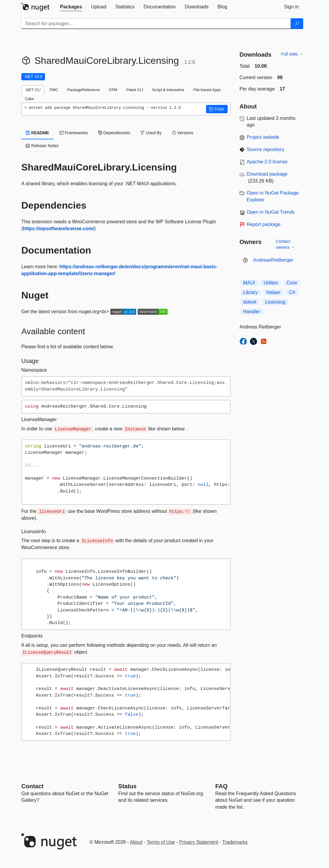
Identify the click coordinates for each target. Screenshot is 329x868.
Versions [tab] (183, 133)
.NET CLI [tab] (33, 90)
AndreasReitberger (273, 260)
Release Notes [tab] (42, 146)
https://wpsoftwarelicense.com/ (58, 229)
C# (292, 292)
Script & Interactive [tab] (168, 90)
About (136, 842)
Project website (263, 137)
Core (292, 283)
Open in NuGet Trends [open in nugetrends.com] (271, 212)
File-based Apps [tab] (207, 90)
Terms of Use (161, 842)
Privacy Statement (199, 842)
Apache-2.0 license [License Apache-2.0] (267, 162)
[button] (217, 109)
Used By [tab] (151, 133)
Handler (252, 312)
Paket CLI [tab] (135, 90)
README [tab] (37, 133)
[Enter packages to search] (156, 24)
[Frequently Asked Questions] (221, 786)
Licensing (275, 302)
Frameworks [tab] (74, 133)
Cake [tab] (29, 99)
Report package (264, 224)
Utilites (271, 283)
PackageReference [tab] (84, 90)
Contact (32, 786)
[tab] (71, 7)
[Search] (297, 24)
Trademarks (235, 842)
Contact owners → (285, 244)
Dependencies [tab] (114, 133)
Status (127, 786)
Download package (267, 174)
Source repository (266, 149)
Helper (273, 292)
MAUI (249, 283)
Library (251, 292)
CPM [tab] (113, 90)
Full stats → (292, 54)
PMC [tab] (54, 90)
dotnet (250, 302)
